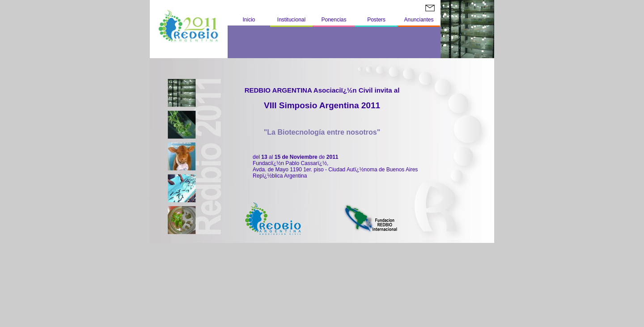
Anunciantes (419, 20)
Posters (376, 20)
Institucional (291, 20)
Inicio (249, 20)
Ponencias (334, 20)
